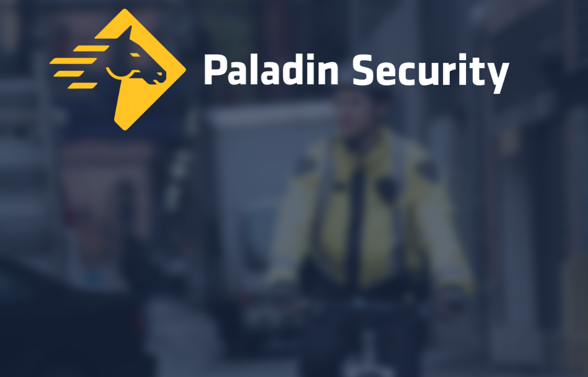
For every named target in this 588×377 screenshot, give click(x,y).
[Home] (294, 72)
